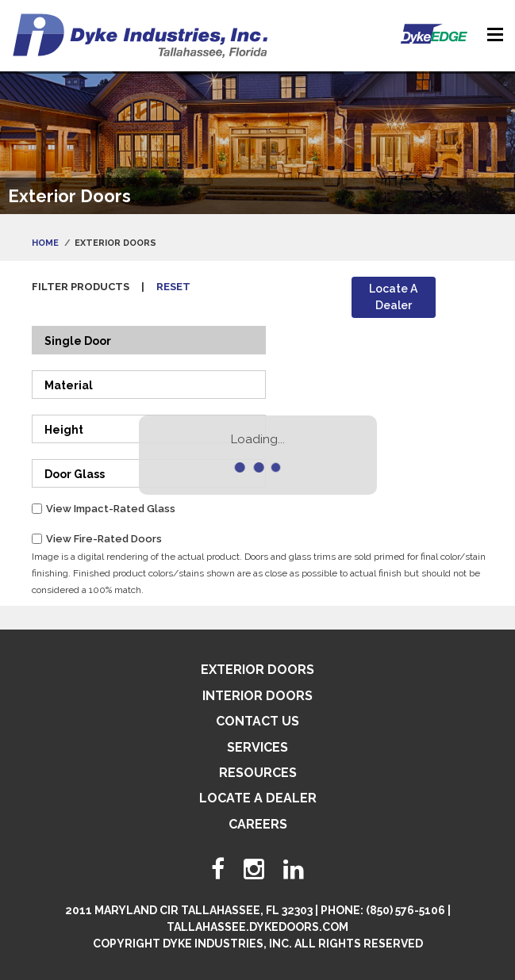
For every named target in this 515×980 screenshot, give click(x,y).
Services (257, 747)
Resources (258, 773)
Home (45, 243)
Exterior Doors (257, 670)
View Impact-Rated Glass (111, 509)
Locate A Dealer (393, 297)
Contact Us (257, 721)
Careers (258, 824)
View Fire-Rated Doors (104, 539)
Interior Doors (257, 696)
